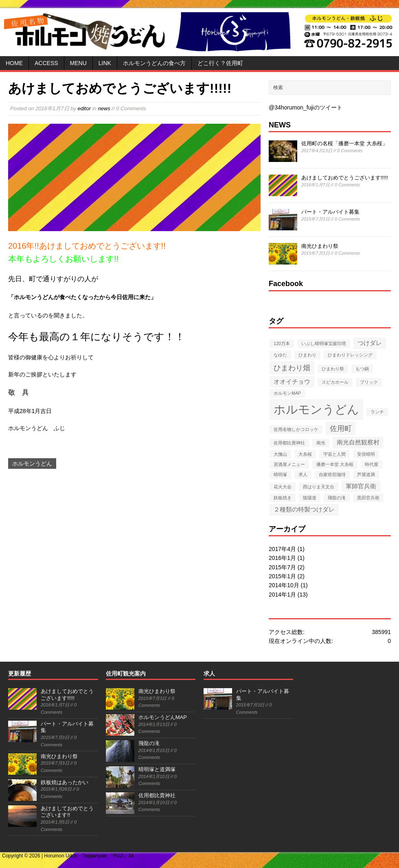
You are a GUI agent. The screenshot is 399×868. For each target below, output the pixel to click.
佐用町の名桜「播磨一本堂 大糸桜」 (344, 143)
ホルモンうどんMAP (163, 717)
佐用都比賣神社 (289, 443)
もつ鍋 (362, 369)
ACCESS (46, 63)
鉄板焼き (283, 498)
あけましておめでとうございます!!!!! (345, 178)
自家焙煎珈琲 (332, 474)
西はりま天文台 (319, 487)
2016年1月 (282, 558)
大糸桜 (305, 454)
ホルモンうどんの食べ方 (154, 63)
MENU (78, 63)
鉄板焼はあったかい (65, 782)
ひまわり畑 (292, 368)
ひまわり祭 (333, 369)
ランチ (377, 412)
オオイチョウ (292, 382)
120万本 (282, 343)
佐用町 (341, 428)
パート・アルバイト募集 (330, 212)
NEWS (280, 125)
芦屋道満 (366, 474)
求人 (303, 474)
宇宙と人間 (334, 454)
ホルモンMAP (287, 393)
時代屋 (372, 464)
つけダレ (370, 343)
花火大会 (283, 487)
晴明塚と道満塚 (157, 769)
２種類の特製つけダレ (304, 509)
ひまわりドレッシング (350, 355)
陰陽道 (310, 498)
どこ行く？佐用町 (220, 63)
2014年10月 (284, 585)
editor (84, 108)
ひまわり (307, 355)
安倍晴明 (366, 454)
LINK (105, 63)
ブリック (369, 382)
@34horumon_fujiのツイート (306, 107)
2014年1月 (282, 595)
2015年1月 (282, 576)
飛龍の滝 (337, 498)
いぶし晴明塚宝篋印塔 (324, 343)
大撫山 (280, 454)
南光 (321, 443)
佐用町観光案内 (126, 673)
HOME (14, 63)
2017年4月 (282, 549)
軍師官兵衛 (361, 486)
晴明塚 (280, 474)
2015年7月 (282, 567)
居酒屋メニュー (289, 464)
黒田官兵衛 (368, 498)
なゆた (280, 355)
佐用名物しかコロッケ (296, 429)
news (104, 108)
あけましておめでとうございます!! (67, 812)
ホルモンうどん (32, 464)
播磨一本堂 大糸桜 (335, 464)
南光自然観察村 (358, 442)
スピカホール (335, 382)
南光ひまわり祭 (320, 246)
